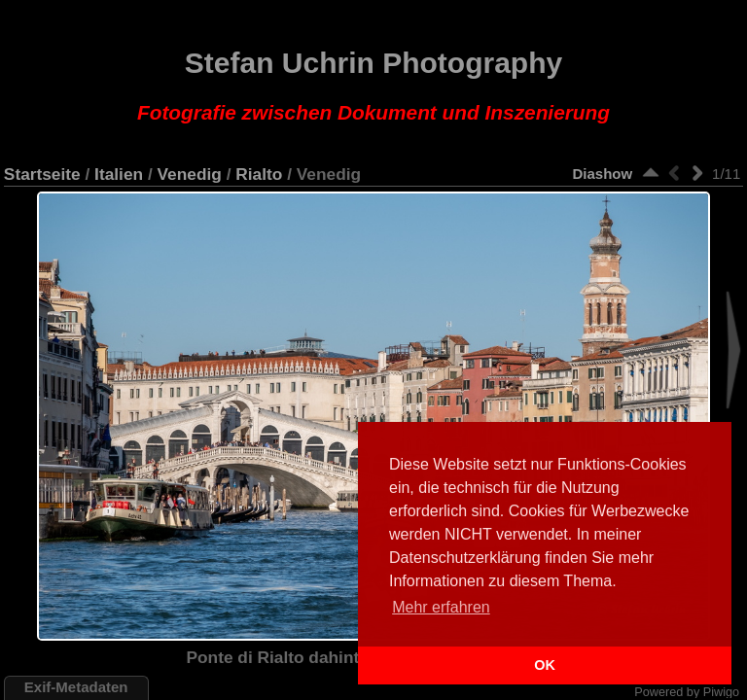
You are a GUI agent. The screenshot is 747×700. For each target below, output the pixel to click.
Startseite (42, 174)
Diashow (602, 174)
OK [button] (545, 665)
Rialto (259, 174)
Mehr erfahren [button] (441, 607)
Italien (119, 174)
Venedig (190, 174)
